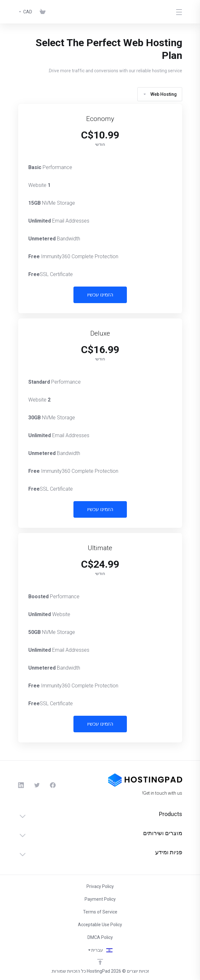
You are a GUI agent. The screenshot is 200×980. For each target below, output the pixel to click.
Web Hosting (160, 94)
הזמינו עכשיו (100, 295)
